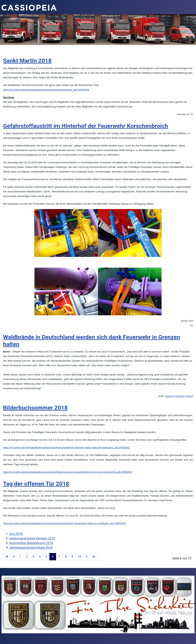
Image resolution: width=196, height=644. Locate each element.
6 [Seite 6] (53, 557)
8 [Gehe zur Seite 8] (66, 557)
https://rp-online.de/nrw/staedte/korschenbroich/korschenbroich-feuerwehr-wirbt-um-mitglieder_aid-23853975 (65, 523)
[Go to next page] (87, 557)
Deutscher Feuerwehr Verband (179, 396)
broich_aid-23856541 (68, 472)
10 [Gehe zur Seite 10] (80, 557)
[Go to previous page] (14, 557)
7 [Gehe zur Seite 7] (59, 557)
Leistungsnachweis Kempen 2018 (32, 538)
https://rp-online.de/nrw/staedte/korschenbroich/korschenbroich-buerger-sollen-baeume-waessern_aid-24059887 (67, 447)
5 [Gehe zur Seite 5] (46, 557)
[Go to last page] (94, 557)
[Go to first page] (7, 557)
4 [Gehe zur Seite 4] (40, 557)
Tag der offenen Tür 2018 (36, 484)
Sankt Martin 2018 (27, 61)
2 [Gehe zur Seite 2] (27, 557)
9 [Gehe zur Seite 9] (72, 557)
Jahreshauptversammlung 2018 (31, 548)
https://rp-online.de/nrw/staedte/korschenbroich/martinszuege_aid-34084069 (46, 90)
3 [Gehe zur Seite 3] (33, 557)
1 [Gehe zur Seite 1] (20, 557)
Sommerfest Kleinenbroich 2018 (31, 543)
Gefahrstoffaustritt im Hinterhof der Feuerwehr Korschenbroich (86, 126)
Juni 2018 (16, 534)
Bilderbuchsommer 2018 (35, 408)
